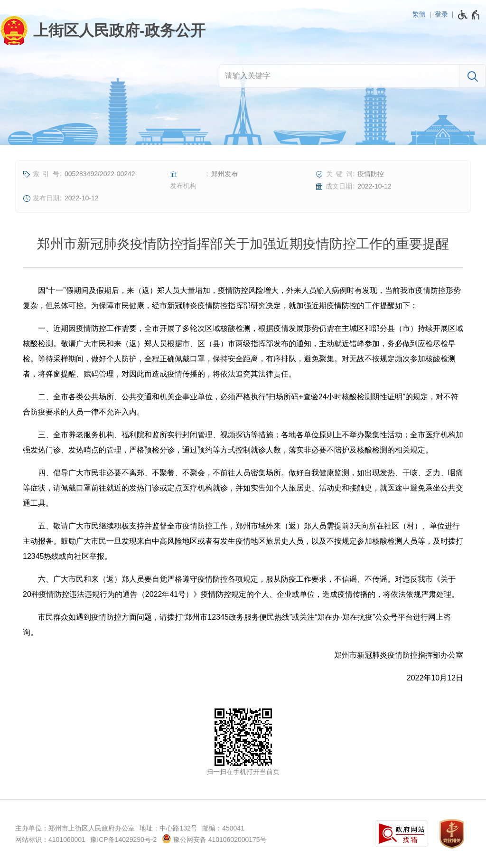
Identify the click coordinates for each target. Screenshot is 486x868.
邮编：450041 (223, 828)
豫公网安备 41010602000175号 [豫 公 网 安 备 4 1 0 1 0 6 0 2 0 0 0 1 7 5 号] (214, 839)
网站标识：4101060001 (50, 840)
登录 (441, 14)
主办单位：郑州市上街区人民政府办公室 (75, 828)
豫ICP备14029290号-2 (123, 840)
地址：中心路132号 (168, 828)
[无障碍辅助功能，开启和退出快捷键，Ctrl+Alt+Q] (469, 15)
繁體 (419, 14)
